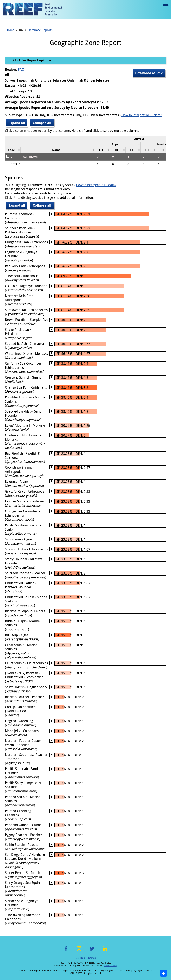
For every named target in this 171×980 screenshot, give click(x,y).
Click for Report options (32, 60)
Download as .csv (149, 73)
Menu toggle (165, 9)
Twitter (92, 951)
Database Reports (40, 30)
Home (10, 30)
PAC (21, 69)
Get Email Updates (86, 958)
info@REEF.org (111, 965)
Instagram (79, 951)
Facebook (66, 951)
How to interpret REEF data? (142, 115)
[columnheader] (118, 144)
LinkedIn (105, 951)
